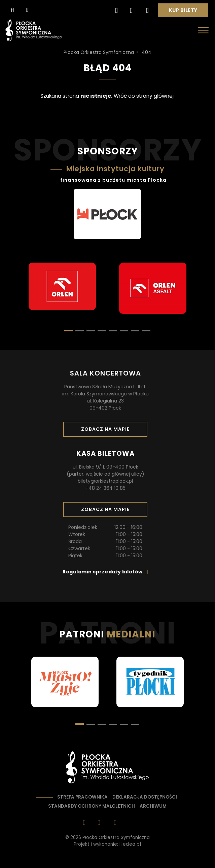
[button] (80, 331)
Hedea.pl (130, 844)
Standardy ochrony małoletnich (92, 806)
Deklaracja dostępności (145, 797)
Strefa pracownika (82, 797)
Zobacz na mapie (108, 431)
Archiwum (153, 806)
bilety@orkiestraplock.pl (105, 481)
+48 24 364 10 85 (105, 488)
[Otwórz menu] (203, 30)
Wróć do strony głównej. (144, 96)
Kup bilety (186, 12)
